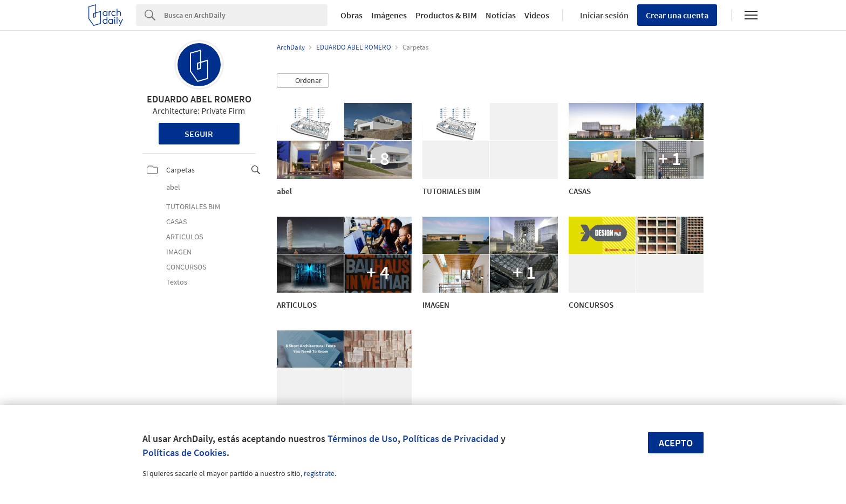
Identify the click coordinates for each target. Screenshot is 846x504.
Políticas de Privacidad (451, 439)
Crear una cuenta (677, 15)
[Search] (246, 15)
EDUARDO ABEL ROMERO (199, 99)
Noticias (501, 15)
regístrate (319, 473)
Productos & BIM (446, 15)
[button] (303, 81)
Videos (537, 15)
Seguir (199, 134)
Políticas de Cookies (185, 453)
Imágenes (389, 15)
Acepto (676, 443)
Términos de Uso (363, 439)
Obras (352, 15)
